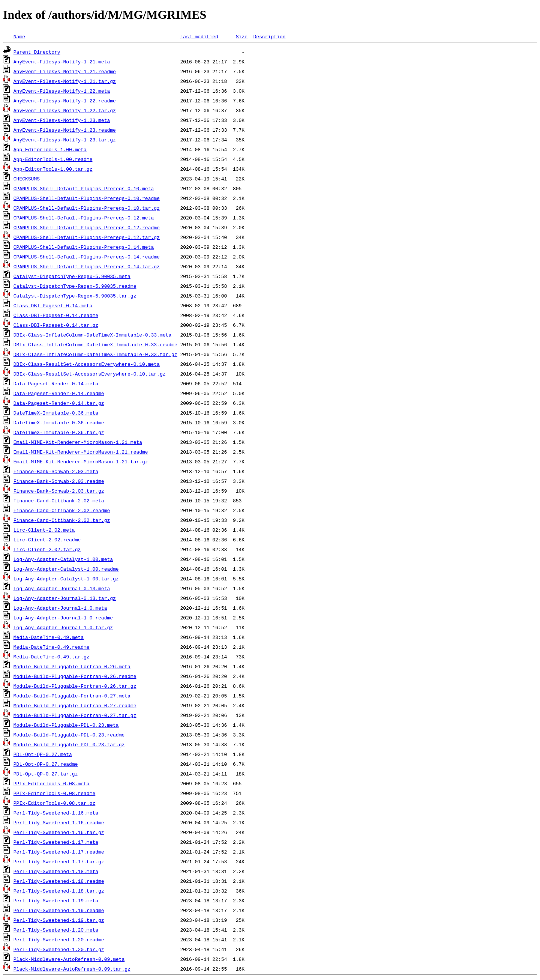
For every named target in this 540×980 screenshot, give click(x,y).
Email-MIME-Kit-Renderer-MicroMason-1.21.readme (81, 452)
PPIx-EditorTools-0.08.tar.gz (54, 803)
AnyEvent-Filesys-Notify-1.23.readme (65, 130)
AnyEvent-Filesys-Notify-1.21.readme (65, 71)
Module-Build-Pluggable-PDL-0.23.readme (69, 735)
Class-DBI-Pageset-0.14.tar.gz (56, 325)
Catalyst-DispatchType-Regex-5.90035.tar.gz (75, 296)
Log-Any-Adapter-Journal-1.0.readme (63, 618)
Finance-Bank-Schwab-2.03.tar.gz (59, 491)
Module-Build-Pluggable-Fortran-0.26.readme (75, 676)
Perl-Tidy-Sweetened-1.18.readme (59, 881)
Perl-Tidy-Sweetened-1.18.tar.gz (59, 891)
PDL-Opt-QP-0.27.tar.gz (46, 774)
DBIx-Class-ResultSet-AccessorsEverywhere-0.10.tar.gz (90, 374)
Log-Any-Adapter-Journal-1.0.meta (60, 608)
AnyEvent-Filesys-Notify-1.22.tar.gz (65, 110)
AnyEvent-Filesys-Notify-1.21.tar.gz (65, 81)
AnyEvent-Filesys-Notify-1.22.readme (65, 101)
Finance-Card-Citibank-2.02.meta (59, 501)
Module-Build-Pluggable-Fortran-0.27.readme (75, 705)
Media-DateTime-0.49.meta (49, 637)
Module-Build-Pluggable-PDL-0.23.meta (66, 725)
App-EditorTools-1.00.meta (50, 149)
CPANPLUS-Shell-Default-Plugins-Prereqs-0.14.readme (87, 257)
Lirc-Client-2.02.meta (44, 530)
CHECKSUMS (27, 179)
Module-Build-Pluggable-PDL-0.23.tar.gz (69, 744)
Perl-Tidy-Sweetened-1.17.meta (56, 842)
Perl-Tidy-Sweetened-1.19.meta (56, 900)
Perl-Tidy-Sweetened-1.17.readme (59, 852)
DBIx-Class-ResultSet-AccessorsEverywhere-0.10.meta (87, 364)
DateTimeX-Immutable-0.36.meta (56, 413)
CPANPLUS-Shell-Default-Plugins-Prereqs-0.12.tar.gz (87, 237)
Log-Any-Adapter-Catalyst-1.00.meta (63, 559)
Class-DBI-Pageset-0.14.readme (56, 315)
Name (19, 36)
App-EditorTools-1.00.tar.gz (53, 169)
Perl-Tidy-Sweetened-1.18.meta (56, 871)
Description (269, 36)
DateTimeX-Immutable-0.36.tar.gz (59, 432)
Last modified (199, 36)
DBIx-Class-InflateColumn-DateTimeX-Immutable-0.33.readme (95, 344)
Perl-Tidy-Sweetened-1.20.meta (56, 930)
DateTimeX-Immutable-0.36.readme (59, 422)
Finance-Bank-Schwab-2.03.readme (59, 481)
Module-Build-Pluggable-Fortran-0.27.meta (72, 696)
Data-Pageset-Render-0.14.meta (56, 383)
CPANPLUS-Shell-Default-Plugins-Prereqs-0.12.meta (84, 218)
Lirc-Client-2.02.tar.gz (47, 549)
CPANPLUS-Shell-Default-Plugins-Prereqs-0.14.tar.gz (87, 266)
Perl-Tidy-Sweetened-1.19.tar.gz (59, 920)
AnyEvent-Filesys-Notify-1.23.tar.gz (65, 140)
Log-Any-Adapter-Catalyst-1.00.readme (66, 569)
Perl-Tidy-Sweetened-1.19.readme (59, 910)
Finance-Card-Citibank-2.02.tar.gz (62, 520)
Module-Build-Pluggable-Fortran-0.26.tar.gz (75, 686)
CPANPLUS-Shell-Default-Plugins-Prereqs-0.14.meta (84, 247)
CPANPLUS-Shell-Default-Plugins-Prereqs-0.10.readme (87, 198)
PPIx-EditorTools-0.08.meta (52, 783)
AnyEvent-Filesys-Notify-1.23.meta (62, 120)
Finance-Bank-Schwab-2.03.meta (56, 471)
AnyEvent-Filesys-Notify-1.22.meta (62, 91)
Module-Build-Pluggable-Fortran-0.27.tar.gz (75, 715)
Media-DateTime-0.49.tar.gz (52, 657)
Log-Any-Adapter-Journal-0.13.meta (62, 588)
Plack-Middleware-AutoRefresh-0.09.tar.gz (72, 969)
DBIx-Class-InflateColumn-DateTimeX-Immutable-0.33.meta (92, 335)
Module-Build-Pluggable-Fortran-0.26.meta (72, 666)
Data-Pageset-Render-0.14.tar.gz (59, 403)
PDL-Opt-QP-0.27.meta (43, 754)
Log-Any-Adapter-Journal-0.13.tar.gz (65, 598)
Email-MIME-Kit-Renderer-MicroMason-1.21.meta (78, 442)
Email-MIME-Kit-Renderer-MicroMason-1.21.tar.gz (81, 461)
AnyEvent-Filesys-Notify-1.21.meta (62, 62)
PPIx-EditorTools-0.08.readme (54, 793)
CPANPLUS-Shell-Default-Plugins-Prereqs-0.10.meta (84, 188)
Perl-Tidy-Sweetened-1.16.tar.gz (59, 832)
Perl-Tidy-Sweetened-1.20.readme (59, 939)
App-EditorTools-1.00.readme (53, 159)
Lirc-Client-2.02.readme (47, 540)
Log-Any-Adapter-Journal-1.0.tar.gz (63, 627)
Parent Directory (37, 52)
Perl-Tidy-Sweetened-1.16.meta (56, 813)
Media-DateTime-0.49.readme (52, 647)
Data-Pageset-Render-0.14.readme (59, 393)
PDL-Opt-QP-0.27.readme (46, 764)
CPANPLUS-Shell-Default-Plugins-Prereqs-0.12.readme (87, 227)
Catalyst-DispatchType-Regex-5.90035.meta (72, 276)
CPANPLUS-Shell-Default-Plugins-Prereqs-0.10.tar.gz (87, 208)
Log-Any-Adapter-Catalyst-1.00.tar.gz (66, 579)
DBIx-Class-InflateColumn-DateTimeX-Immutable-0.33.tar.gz (95, 354)
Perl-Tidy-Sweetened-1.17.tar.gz (59, 861)
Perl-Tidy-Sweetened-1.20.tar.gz (59, 949)
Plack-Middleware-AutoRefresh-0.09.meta (69, 959)
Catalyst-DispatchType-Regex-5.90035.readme (75, 286)
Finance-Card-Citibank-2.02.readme (62, 510)
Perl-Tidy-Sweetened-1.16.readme (59, 822)
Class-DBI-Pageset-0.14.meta (53, 305)
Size (242, 36)
